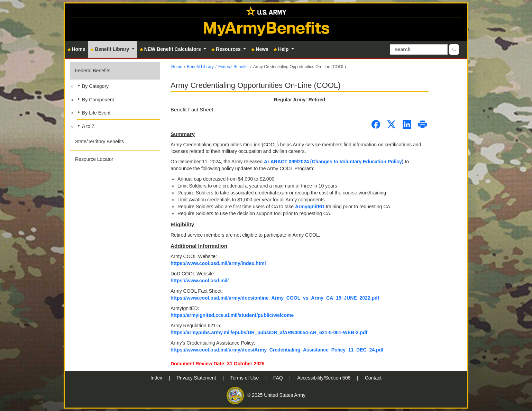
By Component (98, 100)
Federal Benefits (93, 71)
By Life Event (96, 113)
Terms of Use (245, 378)
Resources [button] (227, 49)
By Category (95, 86)
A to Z (88, 126)
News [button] (260, 49)
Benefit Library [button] (110, 49)
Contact (373, 378)
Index (157, 378)
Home (177, 67)
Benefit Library (200, 67)
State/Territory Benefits (100, 141)
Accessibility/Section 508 (324, 378)
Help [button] (282, 49)
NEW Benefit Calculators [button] (171, 49)
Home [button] (76, 49)
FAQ (279, 378)
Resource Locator (94, 159)
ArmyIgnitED (310, 207)
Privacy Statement (197, 378)
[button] (115, 98)
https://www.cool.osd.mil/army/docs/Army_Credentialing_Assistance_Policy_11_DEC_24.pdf (277, 350)
